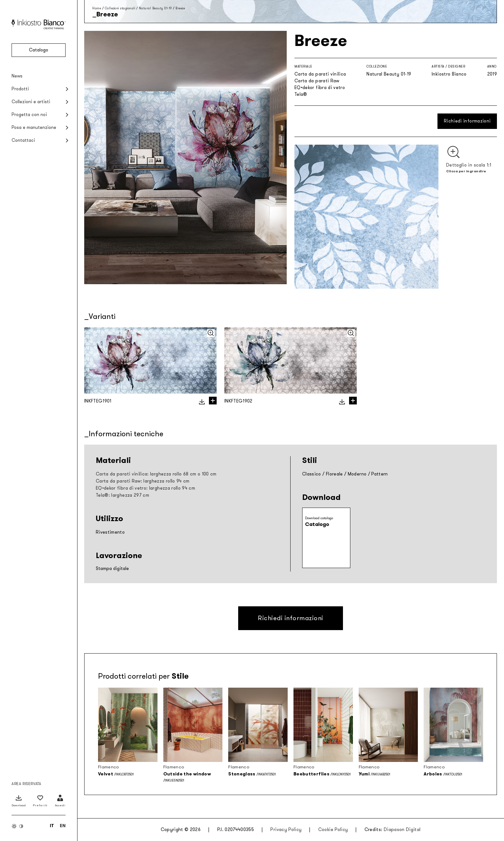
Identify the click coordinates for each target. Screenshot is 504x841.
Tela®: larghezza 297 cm (122, 495)
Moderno (357, 474)
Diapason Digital (402, 830)
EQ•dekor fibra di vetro (320, 88)
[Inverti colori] (18, 826)
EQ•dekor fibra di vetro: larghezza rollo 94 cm (145, 488)
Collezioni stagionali (120, 8)
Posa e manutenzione (34, 127)
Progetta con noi (29, 115)
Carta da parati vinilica (320, 74)
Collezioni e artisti (31, 102)
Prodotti (20, 89)
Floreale (334, 474)
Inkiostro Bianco (449, 74)
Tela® (301, 94)
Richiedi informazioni (467, 121)
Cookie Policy (333, 830)
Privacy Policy (286, 830)
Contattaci (23, 140)
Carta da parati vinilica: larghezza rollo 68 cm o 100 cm (156, 474)
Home (97, 8)
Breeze (180, 8)
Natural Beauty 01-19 (155, 8)
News (17, 76)
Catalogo (39, 50)
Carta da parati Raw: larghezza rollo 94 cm (143, 481)
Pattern (379, 474)
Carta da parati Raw (317, 81)
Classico (312, 474)
